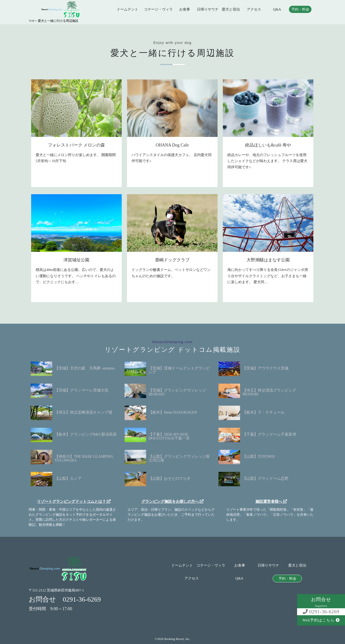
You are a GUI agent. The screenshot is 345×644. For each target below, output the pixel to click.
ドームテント (127, 9)
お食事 (185, 9)
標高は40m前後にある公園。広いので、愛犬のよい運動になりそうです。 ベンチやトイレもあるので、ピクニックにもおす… (76, 276)
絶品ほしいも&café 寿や (268, 145)
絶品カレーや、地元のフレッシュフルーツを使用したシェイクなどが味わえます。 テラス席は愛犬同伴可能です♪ (267, 161)
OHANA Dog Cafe (172, 145)
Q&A (277, 9)
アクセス (254, 9)
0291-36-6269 (321, 612)
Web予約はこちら (321, 620)
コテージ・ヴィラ (158, 9)
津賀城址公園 (76, 260)
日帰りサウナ (208, 9)
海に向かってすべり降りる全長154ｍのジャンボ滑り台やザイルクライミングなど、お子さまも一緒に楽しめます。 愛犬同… (268, 276)
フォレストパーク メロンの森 (77, 145)
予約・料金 (300, 9)
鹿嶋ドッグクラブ (172, 260)
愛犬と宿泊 (231, 9)
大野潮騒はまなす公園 (268, 260)
